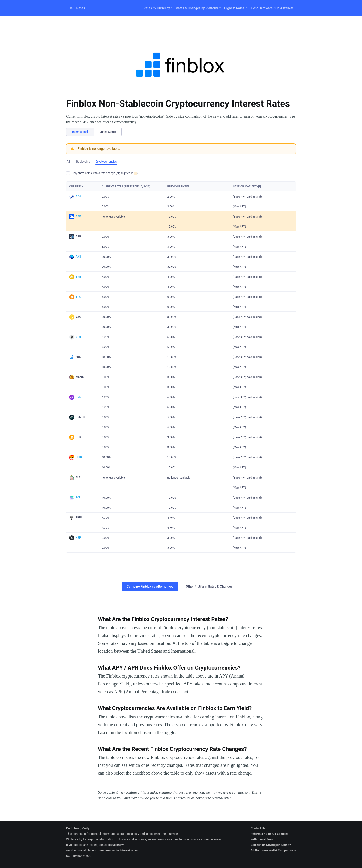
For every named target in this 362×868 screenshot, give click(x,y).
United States (108, 132)
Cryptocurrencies (106, 162)
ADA (78, 196)
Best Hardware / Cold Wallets (273, 8)
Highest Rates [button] (236, 8)
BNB (78, 277)
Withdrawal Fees (262, 839)
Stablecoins (83, 162)
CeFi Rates (77, 8)
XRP (78, 538)
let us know (116, 845)
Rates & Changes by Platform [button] (199, 8)
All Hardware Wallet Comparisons (273, 850)
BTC (78, 297)
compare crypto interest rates (118, 850)
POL (78, 397)
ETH (78, 337)
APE (78, 216)
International (80, 132)
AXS (78, 257)
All (68, 162)
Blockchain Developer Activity (271, 845)
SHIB (79, 457)
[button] (259, 187)
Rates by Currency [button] (158, 8)
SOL (78, 498)
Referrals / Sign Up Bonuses (270, 834)
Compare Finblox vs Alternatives (150, 587)
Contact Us (258, 828)
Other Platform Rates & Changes (209, 587)
